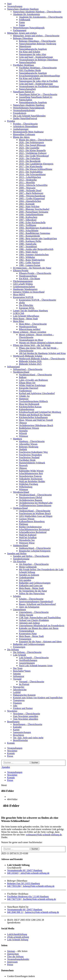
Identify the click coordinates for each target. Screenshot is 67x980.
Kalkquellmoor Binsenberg (32, 521)
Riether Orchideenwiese (30, 527)
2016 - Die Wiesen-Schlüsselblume (36, 169)
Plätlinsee (24, 524)
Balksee (23, 377)
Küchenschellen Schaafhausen (33, 417)
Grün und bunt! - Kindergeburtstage (36, 57)
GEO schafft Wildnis (23, 284)
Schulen (17, 596)
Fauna (22, 22)
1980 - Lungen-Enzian (30, 265)
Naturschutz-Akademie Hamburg (23, 9)
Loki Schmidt (20, 655)
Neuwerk (23, 465)
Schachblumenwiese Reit (31, 473)
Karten (16, 730)
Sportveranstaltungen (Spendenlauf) (36, 602)
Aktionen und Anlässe (29, 623)
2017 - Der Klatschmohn (31, 166)
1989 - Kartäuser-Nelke (30, 241)
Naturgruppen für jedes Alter (33, 54)
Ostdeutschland (20, 508)
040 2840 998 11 (15, 912)
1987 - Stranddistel (28, 247)
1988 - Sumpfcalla (28, 244)
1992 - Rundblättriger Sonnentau (34, 233)
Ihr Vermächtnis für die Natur (33, 591)
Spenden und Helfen (17, 553)
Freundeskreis (20, 113)
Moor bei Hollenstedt (29, 404)
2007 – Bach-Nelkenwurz (31, 193)
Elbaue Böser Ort (27, 383)
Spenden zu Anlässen (29, 575)
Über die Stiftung (15, 956)
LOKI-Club (19, 313)
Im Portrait (24, 684)
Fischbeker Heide (27, 460)
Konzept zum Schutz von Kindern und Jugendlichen (38, 698)
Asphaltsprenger (21, 129)
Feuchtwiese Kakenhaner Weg (33, 452)
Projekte (11, 121)
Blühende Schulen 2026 (30, 361)
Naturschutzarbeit (27, 62)
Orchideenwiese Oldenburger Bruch (36, 425)
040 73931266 (14, 886)
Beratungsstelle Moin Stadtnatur (28, 132)
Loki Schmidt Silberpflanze (26, 316)
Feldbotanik (25, 20)
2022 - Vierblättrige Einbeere (33, 153)
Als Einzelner (20, 561)
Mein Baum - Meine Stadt (25, 319)
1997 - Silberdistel (28, 220)
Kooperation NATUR (23, 297)
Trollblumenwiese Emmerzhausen (35, 505)
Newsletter (12, 711)
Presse (10, 756)
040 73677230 (14, 899)
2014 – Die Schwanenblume (32, 174)
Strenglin (23, 431)
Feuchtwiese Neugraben (30, 455)
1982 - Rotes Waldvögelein (32, 260)
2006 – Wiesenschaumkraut (32, 196)
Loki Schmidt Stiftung (18, 940)
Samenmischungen (22, 732)
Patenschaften (26, 100)
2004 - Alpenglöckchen (30, 201)
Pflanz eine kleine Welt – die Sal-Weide (32, 345)
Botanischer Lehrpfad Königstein (35, 551)
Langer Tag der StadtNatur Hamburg (30, 311)
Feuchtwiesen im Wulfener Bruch (35, 513)
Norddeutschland (21, 372)
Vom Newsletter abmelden (26, 719)
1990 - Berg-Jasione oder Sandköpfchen (38, 239)
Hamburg (17, 439)
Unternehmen (19, 610)
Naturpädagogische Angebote (33, 49)
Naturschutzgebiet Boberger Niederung (37, 44)
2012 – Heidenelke (28, 180)
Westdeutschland (21, 492)
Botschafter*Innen (22, 671)
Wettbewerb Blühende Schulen (28, 356)
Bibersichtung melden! (30, 329)
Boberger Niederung (29, 447)
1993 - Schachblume (29, 231)
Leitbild (17, 692)
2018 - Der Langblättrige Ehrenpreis (36, 164)
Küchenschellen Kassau (30, 407)
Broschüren (18, 735)
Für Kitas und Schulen (30, 52)
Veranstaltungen (15, 6)
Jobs (15, 706)
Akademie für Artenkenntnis (26, 14)
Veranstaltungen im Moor (31, 340)
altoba (22, 303)
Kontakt (11, 743)
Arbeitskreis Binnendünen (25, 126)
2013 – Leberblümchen (30, 177)
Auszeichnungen (27, 663)
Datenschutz (13, 954)
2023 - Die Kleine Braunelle (32, 150)
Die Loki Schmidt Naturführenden (29, 116)
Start (9, 4)
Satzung (17, 674)
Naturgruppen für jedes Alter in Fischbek (38, 81)
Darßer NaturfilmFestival (25, 118)
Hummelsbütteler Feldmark (32, 463)
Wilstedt (23, 433)
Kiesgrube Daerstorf (29, 388)
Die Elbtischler (26, 305)
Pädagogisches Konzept (24, 695)
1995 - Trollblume (28, 225)
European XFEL (27, 308)
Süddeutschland (20, 545)
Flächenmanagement (23, 281)
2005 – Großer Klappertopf (32, 198)
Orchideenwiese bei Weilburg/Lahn (36, 503)
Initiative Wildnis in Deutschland (29, 292)
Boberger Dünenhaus (23, 38)
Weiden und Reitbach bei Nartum (35, 415)
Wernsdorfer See (27, 540)
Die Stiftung (13, 650)
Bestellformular (20, 740)
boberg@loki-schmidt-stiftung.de (38, 886)
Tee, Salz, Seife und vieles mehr (28, 738)
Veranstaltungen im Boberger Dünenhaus (38, 60)
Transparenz (19, 700)
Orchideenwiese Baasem (31, 500)
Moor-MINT (19, 295)
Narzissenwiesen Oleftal (30, 497)
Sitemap (11, 951)
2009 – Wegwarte (27, 188)
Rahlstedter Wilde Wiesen (31, 471)
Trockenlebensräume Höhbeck (33, 401)
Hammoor (24, 399)
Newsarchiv (19, 687)
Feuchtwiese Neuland (29, 457)
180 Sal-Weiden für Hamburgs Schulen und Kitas (42, 353)
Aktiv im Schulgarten (29, 607)
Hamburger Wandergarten (25, 289)
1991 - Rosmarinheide (29, 236)
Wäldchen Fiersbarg (28, 484)
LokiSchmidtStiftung (17, 934)
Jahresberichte (20, 690)
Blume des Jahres (21, 137)
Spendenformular (21, 559)
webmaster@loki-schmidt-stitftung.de (44, 835)
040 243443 (13, 873)
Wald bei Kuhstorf (28, 535)
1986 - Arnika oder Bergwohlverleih (36, 249)
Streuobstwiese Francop (30, 476)
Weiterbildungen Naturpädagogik (29, 28)
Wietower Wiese (27, 543)
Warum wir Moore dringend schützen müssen (41, 343)
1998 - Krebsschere (28, 217)
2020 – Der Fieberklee (30, 158)
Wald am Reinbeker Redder (32, 481)
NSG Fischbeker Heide (30, 70)
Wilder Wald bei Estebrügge (32, 385)
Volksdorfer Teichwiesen (31, 479)
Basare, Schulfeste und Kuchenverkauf (37, 604)
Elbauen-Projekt (21, 271)
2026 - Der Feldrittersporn (31, 142)
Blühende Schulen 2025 (30, 364)
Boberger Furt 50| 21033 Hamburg (23, 883)
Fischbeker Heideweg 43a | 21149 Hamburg (28, 896)
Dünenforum (25, 46)
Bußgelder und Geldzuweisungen (35, 583)
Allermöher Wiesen (28, 444)
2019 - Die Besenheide (30, 161)
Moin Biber (18, 321)
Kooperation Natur (28, 634)
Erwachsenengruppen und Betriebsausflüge (39, 76)
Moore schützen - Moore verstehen (30, 332)
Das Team (18, 668)
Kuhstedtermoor (27, 409)
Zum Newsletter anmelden (26, 716)
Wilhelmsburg (26, 487)
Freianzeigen (25, 639)
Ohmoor (23, 423)
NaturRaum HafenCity (24, 92)
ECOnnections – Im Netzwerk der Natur (32, 268)
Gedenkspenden (26, 577)
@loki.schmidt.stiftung (18, 937)
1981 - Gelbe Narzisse (30, 263)
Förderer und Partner (23, 708)
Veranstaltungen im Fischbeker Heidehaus (39, 86)
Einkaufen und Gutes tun (31, 585)
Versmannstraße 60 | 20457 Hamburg (25, 870)
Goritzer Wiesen (27, 519)
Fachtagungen (20, 30)
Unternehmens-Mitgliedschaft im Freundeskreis (42, 626)
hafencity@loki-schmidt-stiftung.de (42, 912)
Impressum (12, 962)
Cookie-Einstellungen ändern (21, 976)
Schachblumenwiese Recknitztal (34, 529)
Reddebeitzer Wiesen (29, 428)
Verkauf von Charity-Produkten (34, 620)
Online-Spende (26, 615)
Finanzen (17, 703)
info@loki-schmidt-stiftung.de (35, 873)
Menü (4, 785)
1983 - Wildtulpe (27, 257)
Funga (22, 25)
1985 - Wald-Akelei (28, 252)
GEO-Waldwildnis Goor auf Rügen (36, 516)
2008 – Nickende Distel (30, 190)
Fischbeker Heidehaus (24, 65)
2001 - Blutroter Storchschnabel (34, 209)
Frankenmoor (25, 391)
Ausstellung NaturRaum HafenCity (36, 97)
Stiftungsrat (19, 676)
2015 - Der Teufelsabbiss (31, 172)
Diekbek (23, 449)
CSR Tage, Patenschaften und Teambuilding (40, 618)
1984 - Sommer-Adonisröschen (34, 255)
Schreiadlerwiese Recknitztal (33, 532)
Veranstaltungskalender (24, 110)
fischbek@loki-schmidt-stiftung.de (39, 899)
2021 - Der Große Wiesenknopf (34, 156)
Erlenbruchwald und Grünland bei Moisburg (40, 412)
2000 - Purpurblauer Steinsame (34, 212)
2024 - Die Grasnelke (29, 148)
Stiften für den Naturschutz (32, 594)
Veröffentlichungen (28, 660)
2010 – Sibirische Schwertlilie (33, 185)
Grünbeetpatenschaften (24, 287)
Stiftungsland (13, 367)
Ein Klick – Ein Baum (29, 279)
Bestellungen (13, 722)
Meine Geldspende (28, 567)
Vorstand (17, 679)
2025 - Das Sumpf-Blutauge (32, 145)
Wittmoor (24, 436)
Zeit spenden (25, 580)
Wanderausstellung (28, 276)
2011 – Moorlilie (27, 182)
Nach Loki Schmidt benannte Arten (36, 666)
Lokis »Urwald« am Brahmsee (33, 380)
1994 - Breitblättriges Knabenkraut (35, 228)
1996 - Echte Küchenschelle (32, 222)
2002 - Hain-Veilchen (29, 206)
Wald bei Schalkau (28, 537)
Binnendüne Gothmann (24, 134)
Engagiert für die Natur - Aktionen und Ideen (40, 642)
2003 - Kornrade (27, 204)
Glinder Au (24, 396)
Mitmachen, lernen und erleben (22, 33)
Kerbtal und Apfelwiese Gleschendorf (37, 393)
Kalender (17, 727)
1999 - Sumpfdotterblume (31, 214)
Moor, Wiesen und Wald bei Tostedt (36, 420)
